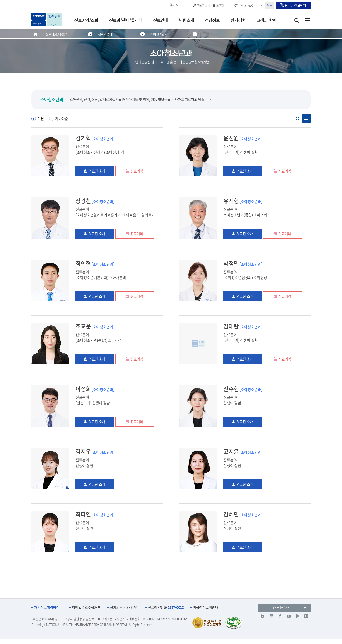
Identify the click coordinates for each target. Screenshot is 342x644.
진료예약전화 (166, 607)
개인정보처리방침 (47, 607)
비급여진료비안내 (205, 607)
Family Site (281, 608)
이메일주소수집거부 (86, 607)
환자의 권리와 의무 (123, 607)
